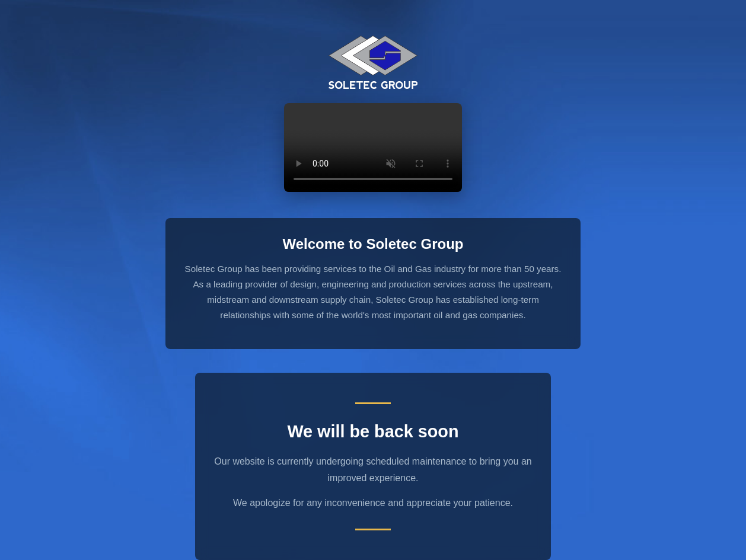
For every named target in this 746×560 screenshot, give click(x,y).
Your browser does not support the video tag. (373, 148)
